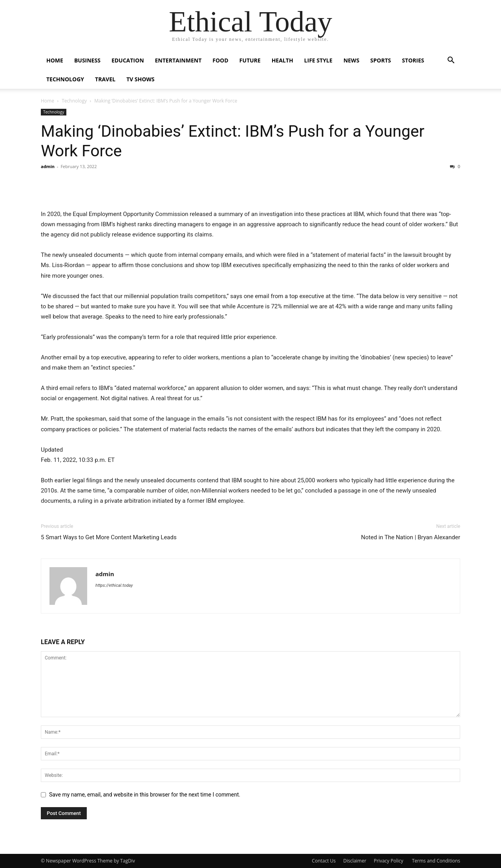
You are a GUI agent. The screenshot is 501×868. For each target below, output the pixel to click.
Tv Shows (141, 79)
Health (282, 60)
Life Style (318, 60)
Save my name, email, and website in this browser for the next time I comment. (145, 795)
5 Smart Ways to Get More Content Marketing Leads (109, 537)
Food (220, 60)
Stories (413, 60)
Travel (105, 79)
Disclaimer (355, 861)
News (351, 60)
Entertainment (178, 60)
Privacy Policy (389, 861)
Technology (65, 79)
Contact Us (324, 861)
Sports (381, 60)
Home (55, 60)
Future (250, 60)
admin (48, 166)
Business (87, 60)
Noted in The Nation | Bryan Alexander (411, 537)
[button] (451, 61)
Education (128, 60)
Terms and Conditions (436, 861)
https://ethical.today (114, 585)
